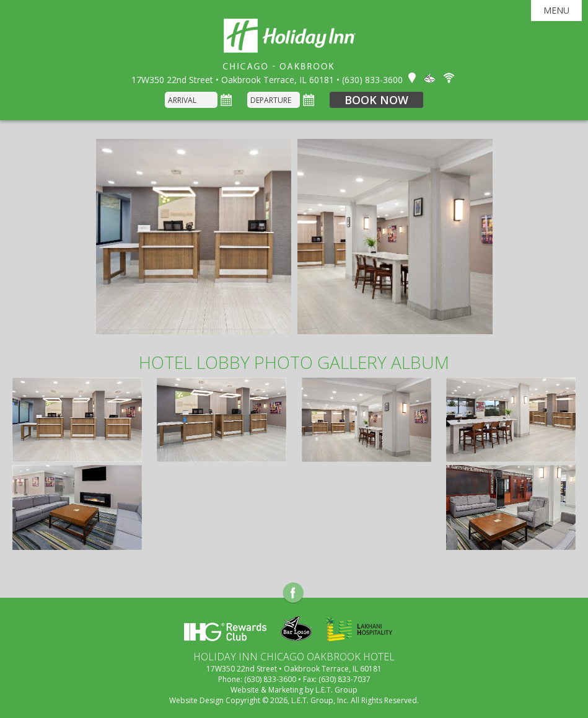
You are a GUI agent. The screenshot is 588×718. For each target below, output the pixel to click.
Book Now (376, 100)
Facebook (293, 593)
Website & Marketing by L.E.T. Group (294, 690)
